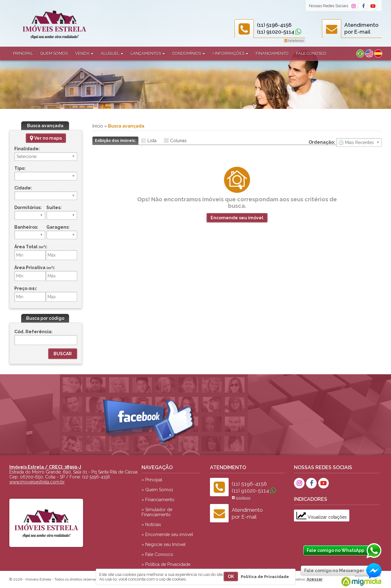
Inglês (369, 54)
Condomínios (189, 53)
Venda (84, 53)
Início (98, 126)
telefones (294, 41)
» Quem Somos (157, 490)
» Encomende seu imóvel (167, 534)
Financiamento (272, 53)
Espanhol (378, 54)
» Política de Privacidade (166, 564)
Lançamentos (148, 53)
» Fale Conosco (157, 554)
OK (231, 576)
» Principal (152, 480)
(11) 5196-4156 (274, 25)
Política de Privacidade (265, 577)
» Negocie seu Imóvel (164, 544)
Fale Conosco (311, 53)
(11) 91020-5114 (276, 32)
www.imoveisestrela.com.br (37, 482)
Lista (152, 141)
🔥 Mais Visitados (359, 142)
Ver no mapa (46, 138)
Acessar (315, 579)
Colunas (178, 141)
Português (360, 54)
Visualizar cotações (322, 517)
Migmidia (360, 580)
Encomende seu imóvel (237, 218)
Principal (23, 53)
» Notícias (151, 525)
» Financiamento (158, 500)
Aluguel (112, 53)
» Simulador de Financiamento (157, 512)
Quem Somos (54, 53)
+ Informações (230, 53)
